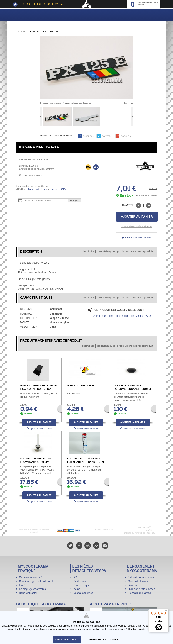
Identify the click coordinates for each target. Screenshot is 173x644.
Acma (77, 589)
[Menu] (166, 612)
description (88, 251)
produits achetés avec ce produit (135, 251)
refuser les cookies (104, 639)
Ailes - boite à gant (38, 189)
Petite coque (81, 581)
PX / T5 (78, 577)
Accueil (23, 32)
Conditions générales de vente (37, 581)
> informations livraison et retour (137, 226)
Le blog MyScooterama (33, 589)
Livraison (133, 585)
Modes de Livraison (139, 581)
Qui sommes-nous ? (31, 577)
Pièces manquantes (139, 593)
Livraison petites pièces (142, 589)
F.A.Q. (23, 585)
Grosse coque (82, 585)
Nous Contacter (28, 593)
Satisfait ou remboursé (141, 577)
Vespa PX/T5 (58, 189)
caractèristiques (106, 251)
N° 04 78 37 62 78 (137, 530)
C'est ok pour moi (67, 639)
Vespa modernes (83, 593)
